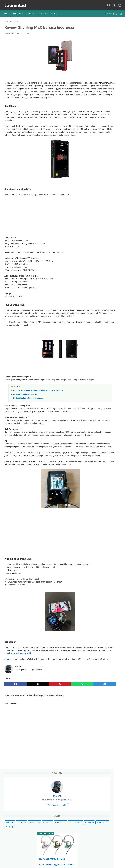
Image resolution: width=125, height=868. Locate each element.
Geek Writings (66, 864)
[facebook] (108, 3)
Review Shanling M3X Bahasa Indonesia (29, 417)
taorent (106, 42)
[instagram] (119, 3)
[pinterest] (43, 726)
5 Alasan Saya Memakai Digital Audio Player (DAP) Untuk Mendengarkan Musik (105, 138)
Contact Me (79, 859)
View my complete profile (106, 55)
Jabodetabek (112, 83)
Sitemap (59, 859)
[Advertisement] (43, 229)
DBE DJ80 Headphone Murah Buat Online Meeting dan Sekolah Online (40, 409)
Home (7, 10)
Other (56, 10)
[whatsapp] (59, 726)
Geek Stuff (44, 10)
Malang (96, 88)
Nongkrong (109, 88)
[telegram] (74, 726)
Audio (96, 74)
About (51, 859)
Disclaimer (68, 859)
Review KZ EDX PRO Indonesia (25, 413)
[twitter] (113, 3)
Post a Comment (23, 31)
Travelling (18, 10)
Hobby (31, 10)
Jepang (111, 79)
